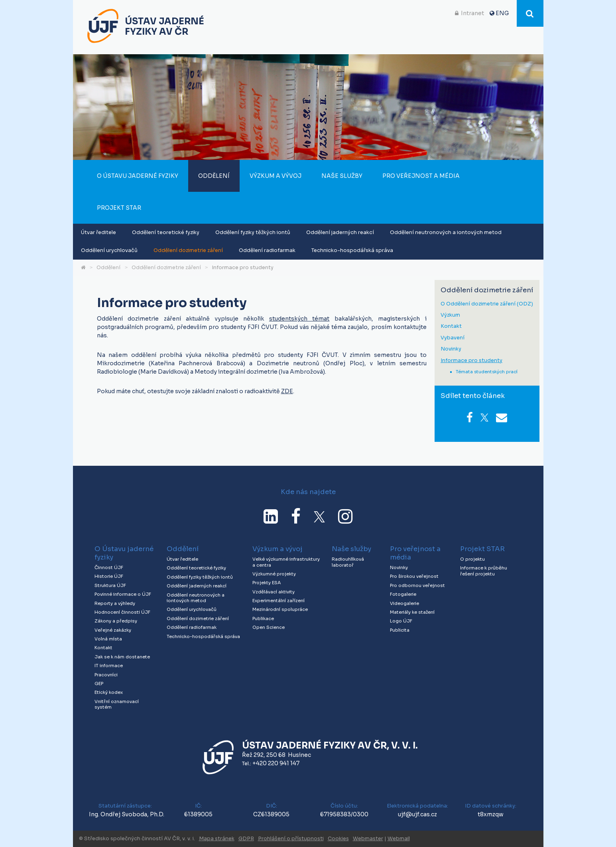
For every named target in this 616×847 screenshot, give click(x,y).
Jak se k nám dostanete (122, 657)
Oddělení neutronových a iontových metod (446, 232)
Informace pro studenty (243, 268)
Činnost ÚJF (109, 567)
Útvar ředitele (98, 232)
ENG (502, 13)
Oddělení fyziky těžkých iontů (253, 232)
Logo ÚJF (401, 621)
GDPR (246, 839)
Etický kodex (109, 692)
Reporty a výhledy (115, 603)
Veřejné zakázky (113, 630)
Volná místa (108, 639)
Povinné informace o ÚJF (123, 594)
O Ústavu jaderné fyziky (138, 176)
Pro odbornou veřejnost (417, 585)
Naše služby (342, 176)
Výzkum (450, 315)
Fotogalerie (403, 594)
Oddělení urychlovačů (109, 250)
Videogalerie (404, 603)
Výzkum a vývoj (276, 176)
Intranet (472, 13)
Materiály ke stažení (412, 612)
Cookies (338, 839)
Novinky (451, 349)
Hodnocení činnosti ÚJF (122, 612)
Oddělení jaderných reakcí (340, 232)
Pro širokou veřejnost (414, 576)
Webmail (399, 839)
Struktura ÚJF (110, 585)
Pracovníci (106, 675)
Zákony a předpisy (116, 621)
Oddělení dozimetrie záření (188, 250)
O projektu (472, 559)
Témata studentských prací (487, 372)
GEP (99, 684)
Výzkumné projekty (274, 574)
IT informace (109, 666)
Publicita (400, 630)
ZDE (287, 391)
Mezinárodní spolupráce (280, 609)
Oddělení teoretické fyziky (166, 232)
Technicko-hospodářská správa (352, 250)
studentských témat (299, 319)
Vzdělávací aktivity (274, 592)
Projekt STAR (119, 208)
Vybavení (453, 338)
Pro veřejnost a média (421, 176)
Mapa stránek (217, 839)
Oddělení (214, 176)
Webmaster (368, 839)
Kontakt (451, 326)
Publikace (263, 619)
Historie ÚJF (109, 576)
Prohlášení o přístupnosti (291, 839)
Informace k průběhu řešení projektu (484, 571)
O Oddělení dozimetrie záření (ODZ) (487, 304)
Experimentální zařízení (278, 601)
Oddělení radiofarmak (267, 250)
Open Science (269, 627)
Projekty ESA (267, 583)
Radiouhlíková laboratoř (348, 562)
